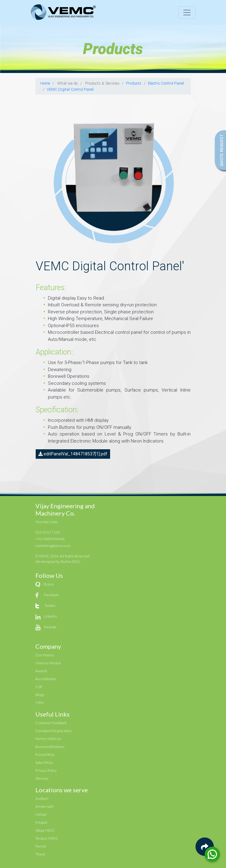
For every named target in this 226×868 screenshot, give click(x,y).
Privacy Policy (46, 770)
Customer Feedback (51, 723)
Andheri (42, 799)
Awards (41, 671)
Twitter (50, 605)
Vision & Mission (48, 663)
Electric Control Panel (166, 83)
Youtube (50, 627)
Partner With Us (48, 739)
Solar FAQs (44, 762)
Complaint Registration (54, 731)
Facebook (51, 595)
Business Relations (50, 747)
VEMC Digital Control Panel (70, 89)
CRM (39, 703)
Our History (45, 655)
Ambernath (45, 806)
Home (45, 83)
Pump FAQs (45, 755)
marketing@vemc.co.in (53, 546)
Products (134, 83)
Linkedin (50, 616)
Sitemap (42, 778)
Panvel (41, 846)
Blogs (40, 695)
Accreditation (46, 679)
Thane (40, 854)
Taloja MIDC (45, 830)
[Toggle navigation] (187, 13)
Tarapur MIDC (47, 838)
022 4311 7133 (48, 532)
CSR (39, 687)
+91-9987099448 (50, 539)
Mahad (41, 814)
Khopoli (41, 822)
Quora (48, 584)
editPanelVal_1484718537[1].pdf (73, 454)
